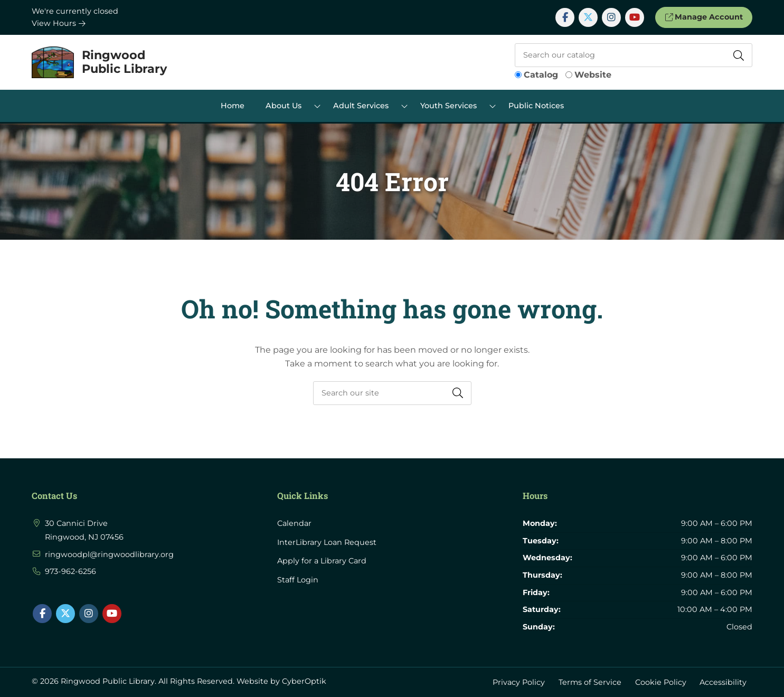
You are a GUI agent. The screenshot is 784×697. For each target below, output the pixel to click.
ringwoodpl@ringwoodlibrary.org (109, 554)
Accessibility (723, 682)
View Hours (59, 23)
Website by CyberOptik (281, 681)
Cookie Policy (661, 682)
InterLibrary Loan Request (327, 542)
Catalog (541, 75)
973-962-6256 (70, 571)
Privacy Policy (519, 682)
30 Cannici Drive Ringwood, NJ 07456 (84, 530)
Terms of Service (590, 682)
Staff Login (298, 580)
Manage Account (703, 17)
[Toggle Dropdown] (317, 106)
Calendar (294, 523)
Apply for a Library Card (322, 561)
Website (593, 75)
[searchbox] (392, 393)
